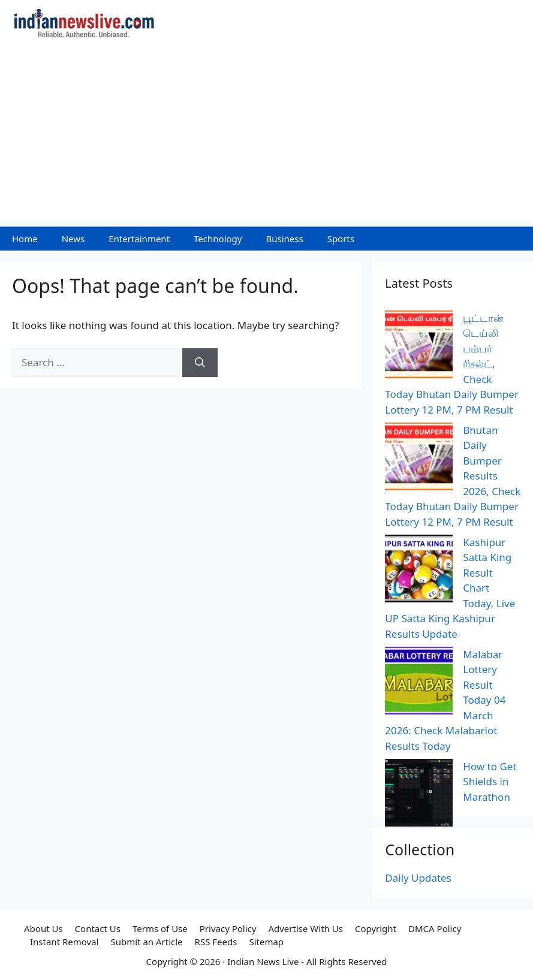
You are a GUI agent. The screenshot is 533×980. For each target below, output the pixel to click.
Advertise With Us (305, 928)
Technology (218, 239)
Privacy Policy (228, 928)
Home (25, 239)
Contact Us (98, 928)
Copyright (376, 928)
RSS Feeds (216, 942)
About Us (43, 928)
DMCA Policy (435, 928)
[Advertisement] (266, 137)
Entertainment (139, 239)
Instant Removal (64, 942)
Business (284, 239)
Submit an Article (146, 942)
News (73, 239)
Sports (341, 239)
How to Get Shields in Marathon (490, 782)
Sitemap (266, 942)
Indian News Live (263, 961)
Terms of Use (160, 928)
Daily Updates (418, 878)
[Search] (200, 363)
